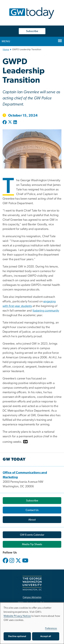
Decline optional (17, 636)
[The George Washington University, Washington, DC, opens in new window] (32, 583)
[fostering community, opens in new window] (46, 311)
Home (6, 50)
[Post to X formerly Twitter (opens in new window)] (10, 123)
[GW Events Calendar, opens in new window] (32, 535)
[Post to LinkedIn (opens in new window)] (15, 123)
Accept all (46, 636)
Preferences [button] (51, 628)
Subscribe (32, 31)
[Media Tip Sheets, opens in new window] (32, 544)
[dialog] (32, 623)
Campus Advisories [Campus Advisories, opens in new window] (32, 597)
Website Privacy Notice (17, 616)
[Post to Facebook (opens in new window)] (5, 123)
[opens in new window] (6, 563)
